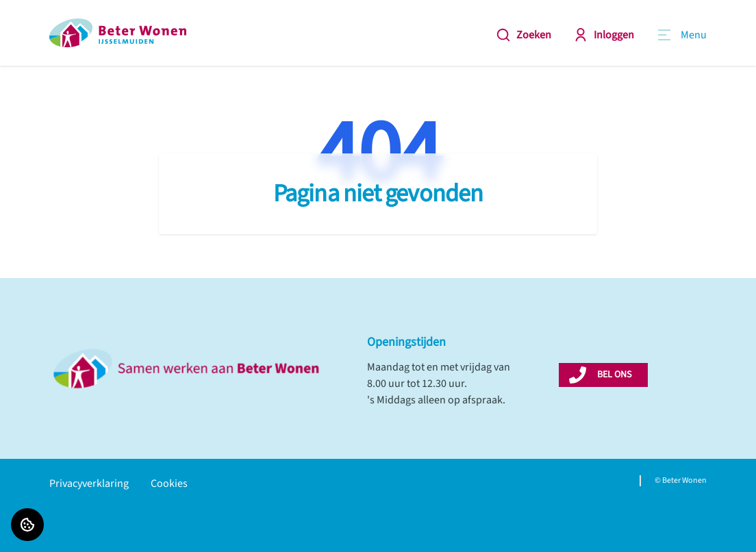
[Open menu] (681, 35)
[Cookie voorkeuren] (27, 525)
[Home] (118, 33)
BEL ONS (614, 375)
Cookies (169, 484)
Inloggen (604, 35)
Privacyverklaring (89, 484)
